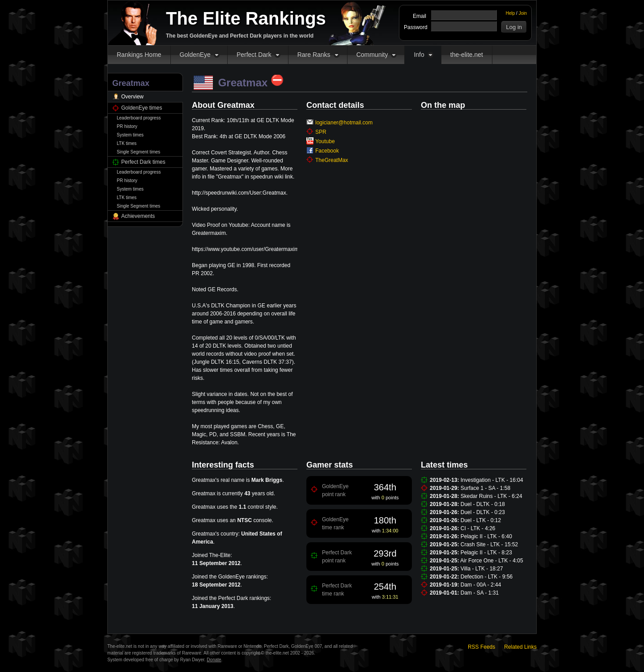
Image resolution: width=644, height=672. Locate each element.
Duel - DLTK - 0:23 (483, 512)
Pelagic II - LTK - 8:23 (486, 553)
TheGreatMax (332, 160)
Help (511, 13)
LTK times (127, 143)
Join (523, 13)
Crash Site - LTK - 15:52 (489, 544)
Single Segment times (138, 152)
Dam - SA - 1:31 (480, 593)
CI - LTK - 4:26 (478, 528)
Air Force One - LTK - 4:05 (492, 561)
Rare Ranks (314, 55)
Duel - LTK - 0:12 (481, 520)
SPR (321, 132)
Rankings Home (139, 55)
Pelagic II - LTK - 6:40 (486, 536)
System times (130, 135)
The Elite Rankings (246, 18)
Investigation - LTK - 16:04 (492, 480)
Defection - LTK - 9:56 (487, 577)
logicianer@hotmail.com (344, 123)
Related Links (520, 647)
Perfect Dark (254, 55)
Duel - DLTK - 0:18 (483, 504)
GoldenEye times (142, 108)
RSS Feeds (481, 647)
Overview (132, 97)
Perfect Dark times (143, 162)
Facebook (327, 151)
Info (419, 55)
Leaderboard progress (139, 118)
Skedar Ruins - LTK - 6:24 (491, 496)
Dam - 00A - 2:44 (481, 585)
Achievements (138, 216)
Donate (214, 660)
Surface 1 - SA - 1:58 (485, 488)
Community (372, 55)
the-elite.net (467, 55)
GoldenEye (195, 55)
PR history (127, 126)
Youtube (325, 141)
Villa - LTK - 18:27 (482, 569)
